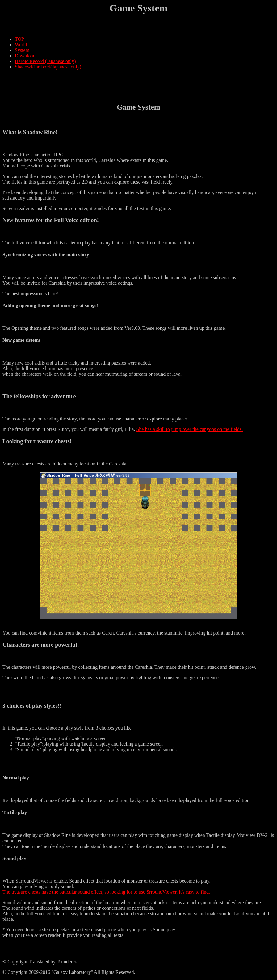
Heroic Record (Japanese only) (45, 61)
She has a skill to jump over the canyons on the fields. (189, 429)
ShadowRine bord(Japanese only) (48, 67)
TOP (19, 39)
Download (25, 56)
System (22, 50)
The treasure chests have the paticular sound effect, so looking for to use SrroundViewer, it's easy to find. (106, 892)
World (21, 45)
